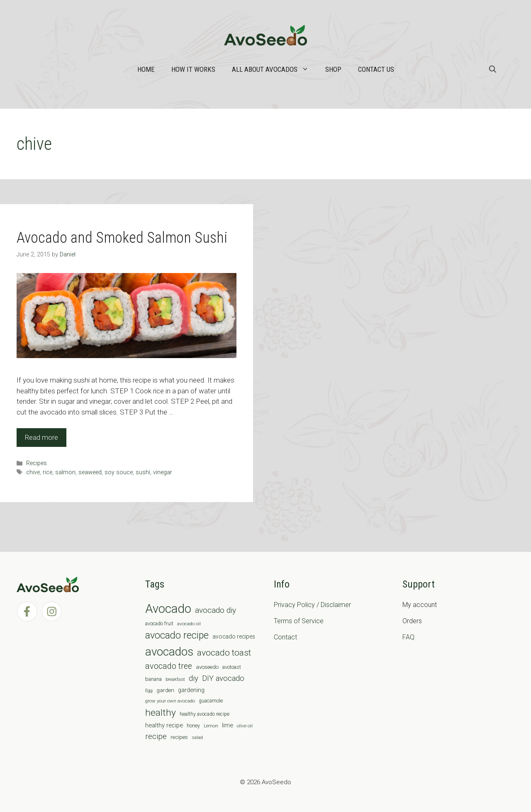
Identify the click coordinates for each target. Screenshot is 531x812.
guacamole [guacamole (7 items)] (211, 701)
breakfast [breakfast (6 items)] (175, 679)
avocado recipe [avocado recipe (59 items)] (177, 635)
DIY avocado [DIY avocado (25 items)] (223, 678)
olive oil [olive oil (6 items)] (245, 726)
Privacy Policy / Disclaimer (312, 605)
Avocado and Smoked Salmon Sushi (122, 238)
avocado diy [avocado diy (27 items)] (216, 610)
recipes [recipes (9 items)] (179, 737)
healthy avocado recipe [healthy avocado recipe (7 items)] (205, 714)
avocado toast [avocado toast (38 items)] (224, 653)
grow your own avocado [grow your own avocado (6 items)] (170, 701)
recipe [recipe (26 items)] (156, 736)
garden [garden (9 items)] (165, 690)
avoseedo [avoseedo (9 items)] (207, 667)
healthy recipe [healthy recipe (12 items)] (164, 725)
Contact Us (376, 69)
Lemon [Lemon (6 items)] (211, 726)
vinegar (163, 472)
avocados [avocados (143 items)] (169, 652)
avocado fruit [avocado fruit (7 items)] (159, 624)
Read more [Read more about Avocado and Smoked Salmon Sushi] (41, 437)
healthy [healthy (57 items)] (161, 713)
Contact (285, 637)
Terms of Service (299, 621)
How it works (193, 69)
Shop (333, 69)
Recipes (37, 463)
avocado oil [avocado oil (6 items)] (189, 624)
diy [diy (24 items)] (194, 678)
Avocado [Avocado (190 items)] (168, 609)
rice (47, 472)
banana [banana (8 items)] (153, 679)
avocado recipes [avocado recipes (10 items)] (234, 636)
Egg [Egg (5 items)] (149, 691)
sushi (143, 472)
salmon (65, 472)
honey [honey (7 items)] (193, 726)
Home (146, 69)
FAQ (408, 637)
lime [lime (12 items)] (228, 725)
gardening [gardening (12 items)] (191, 690)
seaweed (90, 472)
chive (33, 472)
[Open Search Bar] (493, 69)
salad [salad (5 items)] (197, 738)
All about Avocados (274, 69)
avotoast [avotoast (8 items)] (232, 667)
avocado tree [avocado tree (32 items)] (169, 666)
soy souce (119, 472)
